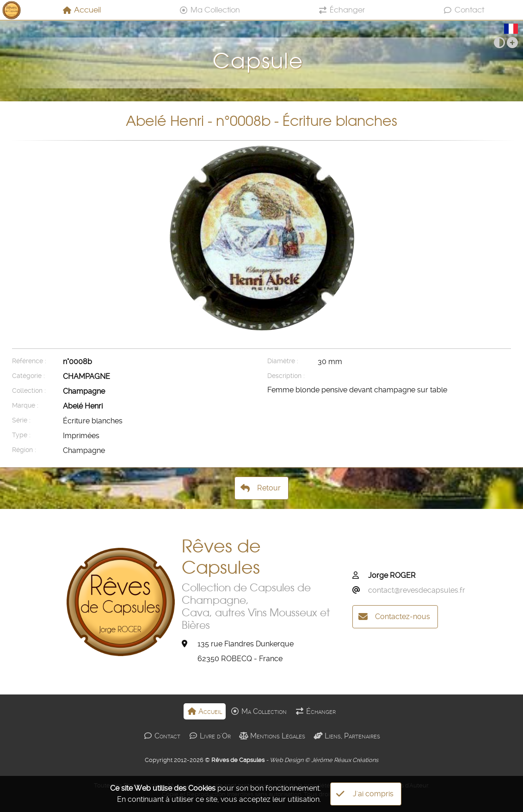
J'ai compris (365, 794)
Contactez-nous (394, 617)
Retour (261, 488)
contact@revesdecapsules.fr (417, 590)
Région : (24, 450)
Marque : (25, 406)
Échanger (341, 10)
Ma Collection (209, 10)
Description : (286, 376)
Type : (21, 435)
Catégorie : (28, 376)
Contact (464, 10)
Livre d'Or (210, 736)
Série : (21, 420)
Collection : (29, 391)
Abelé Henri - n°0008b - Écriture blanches (261, 121)
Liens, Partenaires (347, 736)
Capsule (261, 56)
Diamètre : (283, 361)
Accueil (82, 10)
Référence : (29, 361)
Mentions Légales (272, 736)
